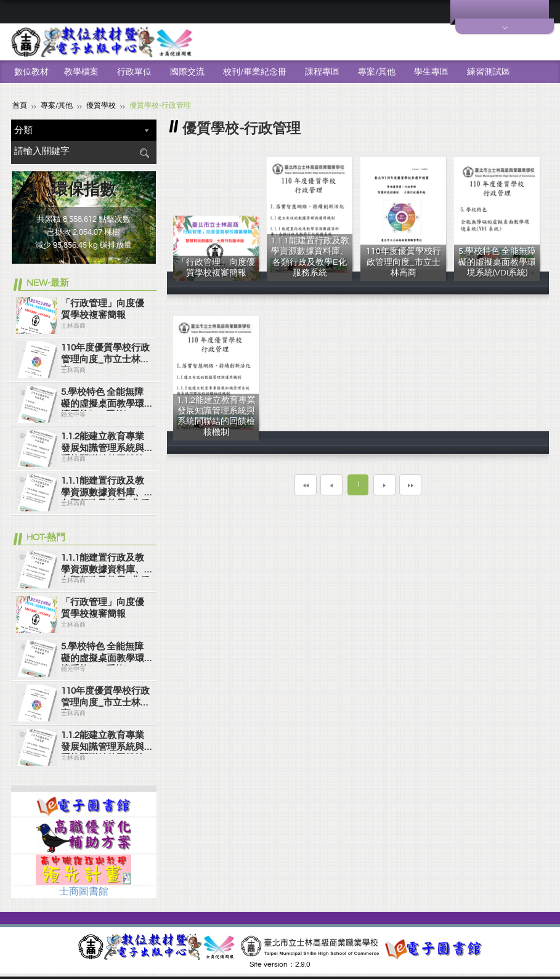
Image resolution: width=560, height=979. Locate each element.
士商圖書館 (84, 891)
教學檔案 (81, 72)
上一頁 (331, 484)
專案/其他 (377, 72)
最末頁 (410, 484)
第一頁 (306, 484)
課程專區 (322, 72)
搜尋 (144, 152)
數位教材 (31, 72)
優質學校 (101, 105)
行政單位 (134, 72)
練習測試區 (489, 72)
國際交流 (187, 72)
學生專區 (431, 72)
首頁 (20, 105)
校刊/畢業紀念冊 (255, 72)
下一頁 (384, 484)
